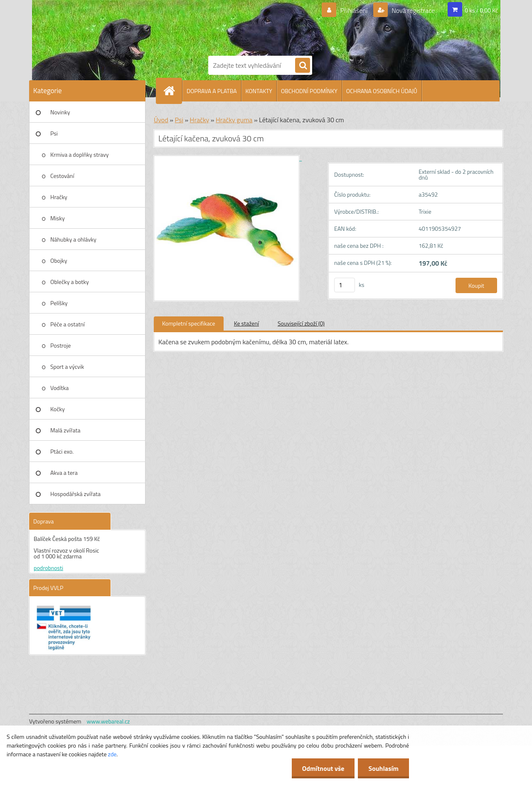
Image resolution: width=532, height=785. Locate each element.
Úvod (161, 120)
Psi (54, 133)
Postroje (60, 345)
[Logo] (237, 26)
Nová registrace (413, 10)
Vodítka (59, 388)
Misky (58, 218)
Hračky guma (234, 120)
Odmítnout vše (323, 768)
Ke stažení (246, 323)
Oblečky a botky (70, 282)
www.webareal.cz (108, 721)
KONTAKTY (259, 91)
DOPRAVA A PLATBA (212, 91)
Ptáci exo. (62, 451)
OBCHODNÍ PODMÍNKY (309, 91)
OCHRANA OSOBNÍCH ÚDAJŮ (382, 91)
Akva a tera (64, 473)
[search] (303, 66)
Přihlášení (354, 10)
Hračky (59, 197)
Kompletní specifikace (189, 323)
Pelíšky (59, 303)
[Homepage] (172, 91)
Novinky (60, 112)
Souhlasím (383, 768)
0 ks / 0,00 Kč (481, 10)
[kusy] (345, 285)
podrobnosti (48, 568)
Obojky (59, 260)
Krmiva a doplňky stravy (80, 154)
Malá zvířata (65, 430)
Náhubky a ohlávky (73, 239)
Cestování (62, 176)
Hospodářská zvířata (75, 494)
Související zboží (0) (301, 323)
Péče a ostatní (68, 324)
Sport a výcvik (67, 367)
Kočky (58, 409)
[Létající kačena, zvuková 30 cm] (228, 158)
